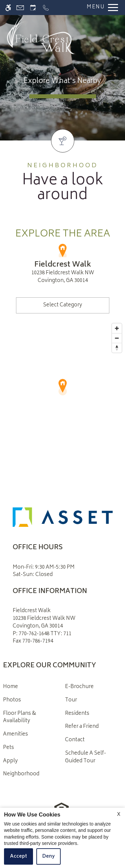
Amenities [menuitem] (15, 734)
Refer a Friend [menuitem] (82, 727)
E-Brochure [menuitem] (79, 687)
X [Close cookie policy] (119, 815)
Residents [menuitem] (77, 714)
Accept (18, 856)
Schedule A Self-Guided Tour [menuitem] (85, 757)
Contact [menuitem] (75, 740)
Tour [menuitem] (71, 700)
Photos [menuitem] (12, 700)
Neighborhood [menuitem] (21, 774)
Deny (48, 856)
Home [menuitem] (10, 687)
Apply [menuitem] (10, 761)
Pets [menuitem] (8, 748)
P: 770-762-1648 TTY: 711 (42, 634)
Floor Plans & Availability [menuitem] (19, 717)
